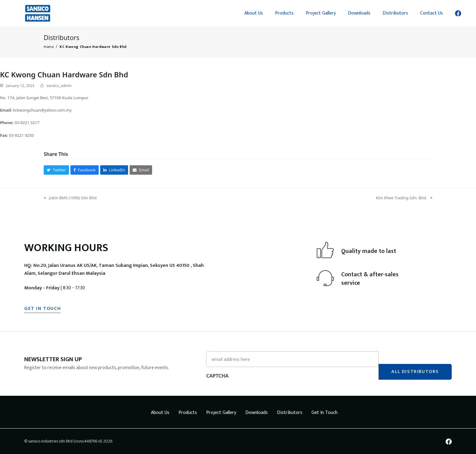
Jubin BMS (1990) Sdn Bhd (70, 198)
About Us (160, 413)
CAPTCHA (217, 376)
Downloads (257, 413)
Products (188, 413)
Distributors (290, 413)
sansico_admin (59, 86)
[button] (56, 170)
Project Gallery (221, 413)
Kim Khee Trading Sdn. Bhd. (404, 198)
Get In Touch (325, 413)
